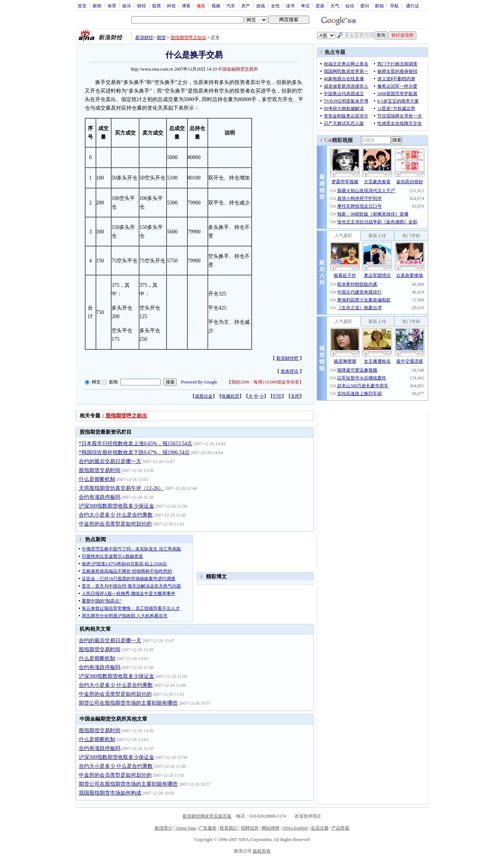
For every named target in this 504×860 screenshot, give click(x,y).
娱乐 (127, 6)
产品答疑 (340, 828)
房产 (246, 6)
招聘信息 (250, 828)
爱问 (365, 6)
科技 (171, 6)
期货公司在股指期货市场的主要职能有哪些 (128, 703)
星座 (320, 6)
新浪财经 (144, 38)
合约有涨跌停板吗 (100, 497)
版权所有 (262, 851)
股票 (156, 6)
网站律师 (271, 828)
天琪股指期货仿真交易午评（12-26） (121, 488)
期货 (161, 38)
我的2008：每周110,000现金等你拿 (265, 382)
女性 (275, 6)
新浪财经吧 (287, 358)
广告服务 (208, 828)
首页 (82, 6)
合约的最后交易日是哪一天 (110, 461)
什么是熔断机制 (97, 479)
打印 (277, 396)
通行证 (413, 6)
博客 (186, 6)
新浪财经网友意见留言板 (207, 816)
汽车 (231, 6)
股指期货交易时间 (100, 470)
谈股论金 (204, 396)
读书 (290, 6)
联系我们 (229, 828)
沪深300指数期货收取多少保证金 (117, 506)
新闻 (97, 6)
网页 (96, 382)
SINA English (295, 828)
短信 (350, 6)
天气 (335, 6)
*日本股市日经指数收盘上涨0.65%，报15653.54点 (136, 444)
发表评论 (290, 371)
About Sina (185, 828)
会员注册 (320, 828)
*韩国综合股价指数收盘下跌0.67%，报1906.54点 (134, 452)
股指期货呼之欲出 (188, 38)
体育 (112, 6)
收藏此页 (230, 396)
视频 (216, 6)
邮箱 (379, 6)
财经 (142, 6)
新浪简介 (164, 828)
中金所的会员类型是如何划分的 (115, 524)
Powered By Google (199, 382)
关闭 (295, 396)
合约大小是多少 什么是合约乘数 (116, 515)
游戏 (261, 6)
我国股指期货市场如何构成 (110, 793)
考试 (305, 6)
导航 (394, 6)
